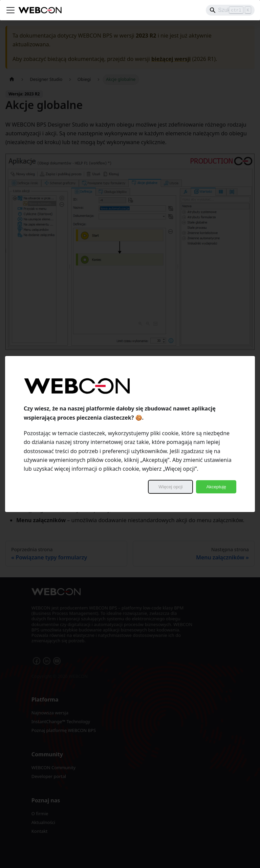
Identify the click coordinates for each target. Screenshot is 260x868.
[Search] (230, 10)
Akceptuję (216, 487)
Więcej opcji (170, 487)
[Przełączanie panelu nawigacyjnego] (10, 10)
